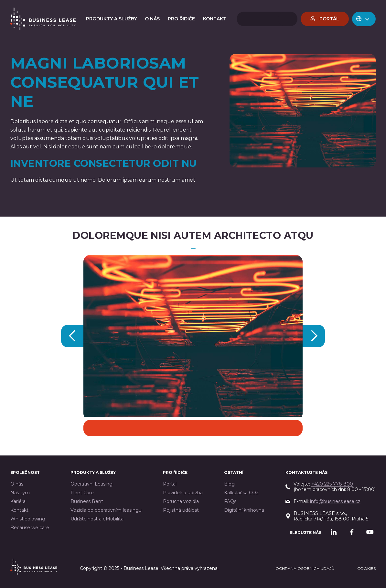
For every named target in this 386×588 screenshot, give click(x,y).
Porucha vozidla (181, 502)
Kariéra (18, 502)
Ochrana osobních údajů (305, 568)
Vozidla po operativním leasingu (106, 510)
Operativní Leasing (91, 484)
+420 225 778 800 (332, 484)
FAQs (230, 502)
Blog (229, 484)
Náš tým (20, 493)
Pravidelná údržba (183, 493)
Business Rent (87, 502)
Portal (170, 484)
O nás (17, 484)
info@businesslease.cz (335, 501)
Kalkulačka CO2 (241, 493)
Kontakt (19, 510)
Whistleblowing (28, 519)
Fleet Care (82, 493)
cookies (366, 568)
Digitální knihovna (244, 510)
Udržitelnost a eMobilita (97, 519)
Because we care (30, 528)
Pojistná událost (181, 510)
